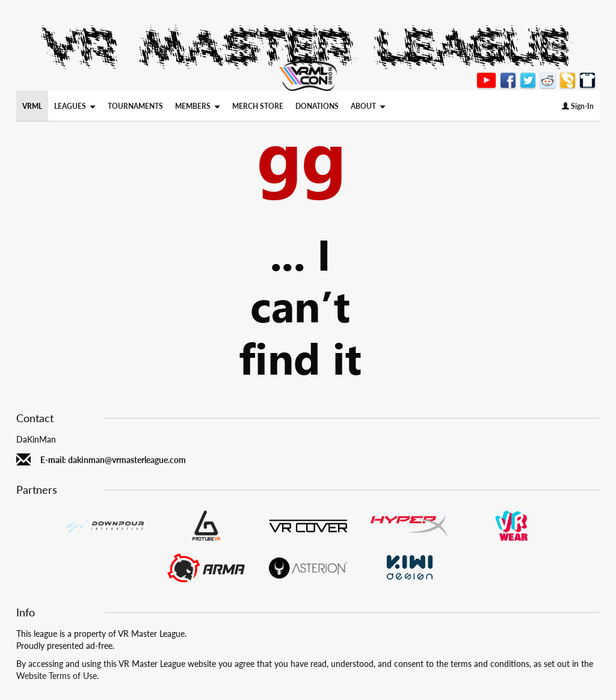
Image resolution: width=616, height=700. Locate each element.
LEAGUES (75, 106)
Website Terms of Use (57, 676)
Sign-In (578, 106)
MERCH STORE (258, 106)
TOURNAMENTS (135, 106)
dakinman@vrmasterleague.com (127, 460)
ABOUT (368, 106)
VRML (32, 106)
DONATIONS (317, 106)
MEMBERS (198, 106)
